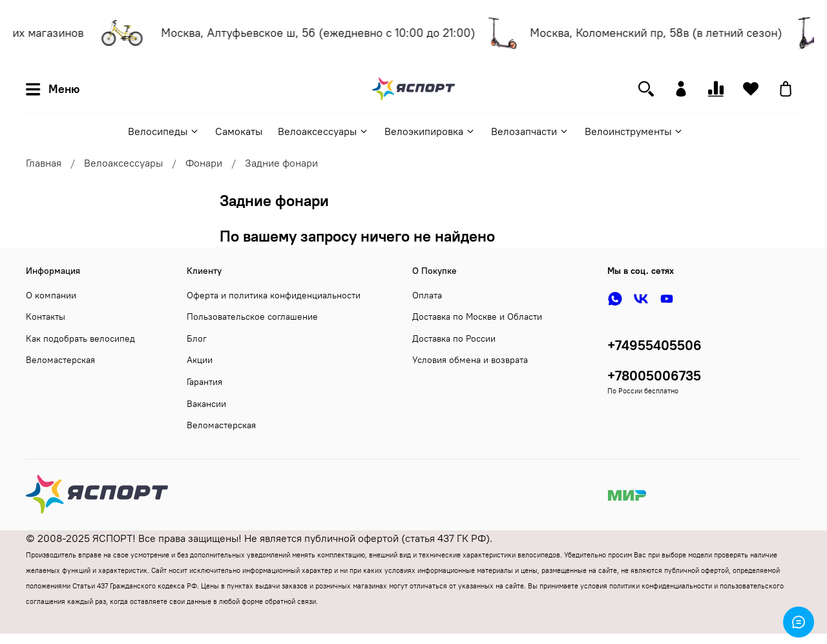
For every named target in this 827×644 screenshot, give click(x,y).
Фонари (204, 163)
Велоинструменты (634, 131)
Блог (197, 338)
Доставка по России (454, 338)
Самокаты (239, 131)
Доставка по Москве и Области (477, 317)
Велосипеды (164, 131)
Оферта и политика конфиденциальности (274, 295)
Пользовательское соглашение (252, 317)
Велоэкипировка (430, 131)
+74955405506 (654, 345)
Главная (44, 163)
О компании (51, 295)
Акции (200, 360)
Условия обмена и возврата (470, 360)
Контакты (46, 317)
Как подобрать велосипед (80, 338)
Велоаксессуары (323, 131)
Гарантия (204, 382)
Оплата (427, 295)
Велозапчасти (530, 131)
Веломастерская (60, 360)
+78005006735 (654, 376)
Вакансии (206, 404)
